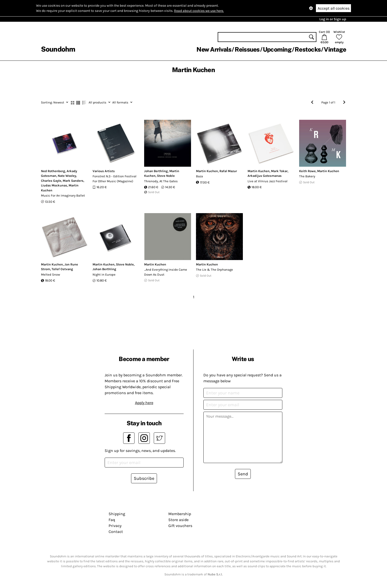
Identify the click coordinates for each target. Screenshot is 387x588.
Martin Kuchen (207, 171)
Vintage (335, 49)
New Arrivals (214, 49)
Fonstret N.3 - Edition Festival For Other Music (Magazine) (115, 179)
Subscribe (144, 478)
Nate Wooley (67, 176)
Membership (180, 514)
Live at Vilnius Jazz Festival (268, 181)
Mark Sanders (73, 181)
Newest (55, 102)
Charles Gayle (51, 181)
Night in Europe (104, 274)
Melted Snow (50, 274)
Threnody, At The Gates (161, 181)
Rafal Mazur (228, 171)
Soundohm (58, 49)
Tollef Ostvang (62, 269)
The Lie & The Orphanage (214, 270)
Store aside (178, 520)
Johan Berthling (156, 171)
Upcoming (277, 49)
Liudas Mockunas (54, 185)
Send (243, 474)
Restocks (308, 49)
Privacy (115, 526)
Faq (112, 520)
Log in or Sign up (333, 19)
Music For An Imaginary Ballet (63, 195)
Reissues (247, 49)
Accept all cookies (334, 8)
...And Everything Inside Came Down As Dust (166, 272)
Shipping (117, 514)
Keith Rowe (307, 171)
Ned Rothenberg (53, 171)
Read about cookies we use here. (199, 11)
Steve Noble (166, 176)
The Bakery (307, 176)
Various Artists (104, 171)
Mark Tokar (279, 171)
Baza (199, 176)
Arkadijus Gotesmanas (265, 176)
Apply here (144, 403)
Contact (116, 532)
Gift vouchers (180, 526)
